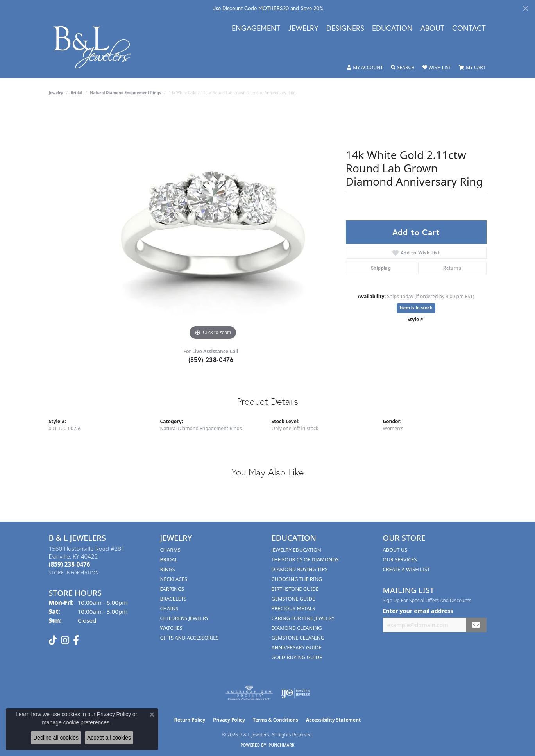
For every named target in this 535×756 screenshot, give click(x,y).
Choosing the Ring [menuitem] (297, 579)
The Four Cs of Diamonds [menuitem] (305, 559)
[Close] (525, 8)
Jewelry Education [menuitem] (296, 550)
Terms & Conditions (276, 720)
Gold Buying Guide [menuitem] (297, 657)
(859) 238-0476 (211, 360)
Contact (469, 29)
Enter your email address (418, 611)
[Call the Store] (70, 564)
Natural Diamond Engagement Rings (125, 93)
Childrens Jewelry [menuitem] (185, 618)
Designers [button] (345, 29)
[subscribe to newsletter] (476, 625)
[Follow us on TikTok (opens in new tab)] (53, 640)
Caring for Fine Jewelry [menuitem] (303, 618)
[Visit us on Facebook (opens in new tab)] (76, 640)
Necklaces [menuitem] (174, 579)
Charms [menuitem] (170, 550)
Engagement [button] (256, 29)
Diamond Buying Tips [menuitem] (300, 569)
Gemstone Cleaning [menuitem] (298, 638)
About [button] (432, 29)
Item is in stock (416, 308)
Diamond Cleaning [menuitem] (297, 628)
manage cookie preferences (76, 722)
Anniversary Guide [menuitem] (297, 647)
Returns (452, 268)
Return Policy (190, 720)
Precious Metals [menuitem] (293, 608)
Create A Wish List (407, 569)
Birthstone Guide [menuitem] (295, 589)
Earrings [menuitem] (172, 589)
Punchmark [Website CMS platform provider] (282, 745)
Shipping (381, 268)
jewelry (56, 93)
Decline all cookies (56, 738)
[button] (365, 68)
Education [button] (392, 29)
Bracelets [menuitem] (173, 599)
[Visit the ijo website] (296, 693)
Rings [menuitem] (168, 569)
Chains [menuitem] (169, 608)
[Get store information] (74, 573)
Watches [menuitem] (171, 628)
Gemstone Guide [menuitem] (293, 599)
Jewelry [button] (303, 29)
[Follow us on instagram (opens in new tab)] (65, 640)
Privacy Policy (229, 720)
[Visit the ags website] (249, 693)
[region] (213, 225)
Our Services (400, 559)
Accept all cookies (109, 738)
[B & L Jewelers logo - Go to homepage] (97, 47)
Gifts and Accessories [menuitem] (190, 638)
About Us (395, 550)
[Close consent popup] (152, 715)
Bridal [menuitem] (169, 559)
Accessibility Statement (333, 720)
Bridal (76, 93)
